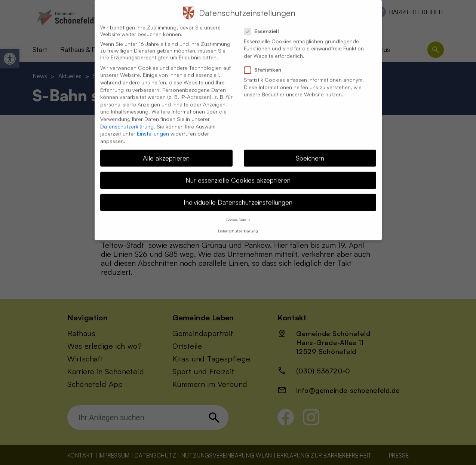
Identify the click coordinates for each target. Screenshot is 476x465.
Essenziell (265, 24)
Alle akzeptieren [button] (166, 151)
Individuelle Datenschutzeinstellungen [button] (238, 195)
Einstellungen (153, 127)
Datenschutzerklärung (127, 119)
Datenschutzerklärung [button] (238, 224)
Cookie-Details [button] (238, 213)
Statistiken (266, 63)
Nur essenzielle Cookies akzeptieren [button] (238, 173)
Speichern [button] (310, 151)
